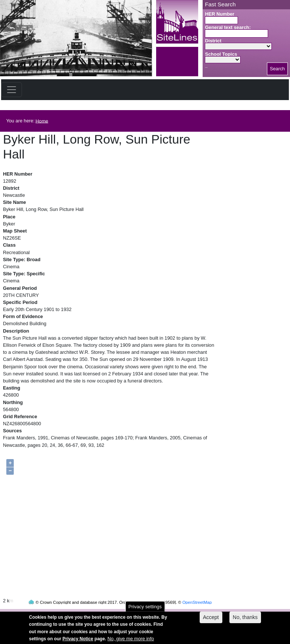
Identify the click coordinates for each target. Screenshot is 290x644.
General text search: (228, 27)
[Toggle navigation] (12, 90)
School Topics (221, 54)
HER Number (220, 14)
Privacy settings (145, 609)
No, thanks (245, 620)
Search (278, 69)
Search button (206, 68)
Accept (211, 620)
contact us (194, 613)
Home (42, 121)
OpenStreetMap (197, 588)
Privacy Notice (78, 641)
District (213, 41)
